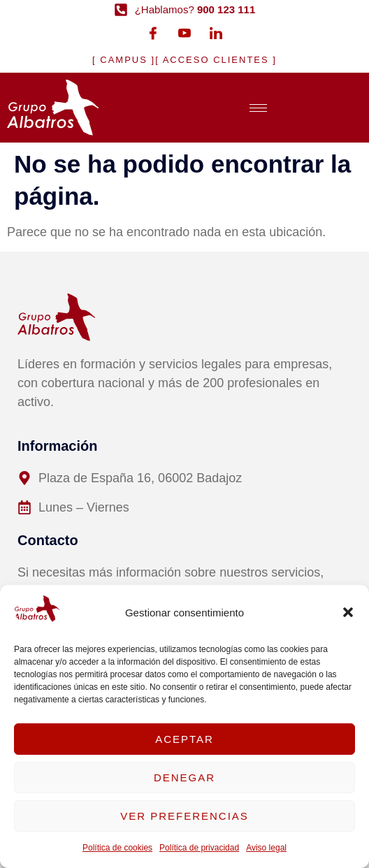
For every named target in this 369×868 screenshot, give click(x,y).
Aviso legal (266, 848)
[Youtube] (184, 33)
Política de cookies (117, 848)
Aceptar (184, 739)
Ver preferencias (184, 816)
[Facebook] (153, 33)
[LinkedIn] (216, 33)
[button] (348, 612)
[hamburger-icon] (258, 108)
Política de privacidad (199, 848)
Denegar (184, 777)
